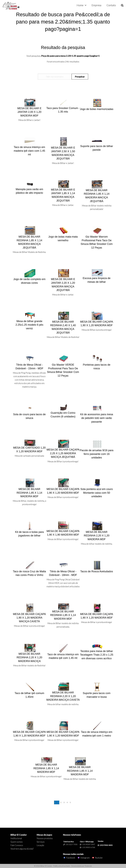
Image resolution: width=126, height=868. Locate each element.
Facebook (69, 858)
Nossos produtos (45, 838)
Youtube (97, 858)
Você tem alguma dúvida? (22, 849)
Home (80, 5)
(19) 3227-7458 (71, 844)
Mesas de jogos (44, 835)
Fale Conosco (17, 845)
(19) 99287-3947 (89, 844)
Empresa (96, 5)
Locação (40, 845)
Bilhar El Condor (19, 835)
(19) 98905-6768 (89, 847)
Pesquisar (80, 77)
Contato (111, 5)
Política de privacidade (62, 866)
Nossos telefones (72, 835)
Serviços (41, 842)
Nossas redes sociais (73, 854)
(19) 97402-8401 (106, 845)
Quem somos (17, 842)
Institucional (16, 838)
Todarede (88, 866)
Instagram (83, 858)
